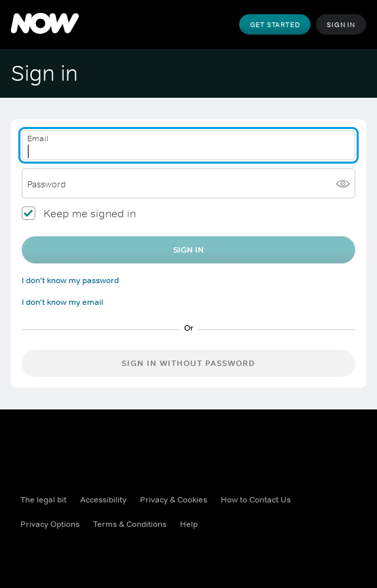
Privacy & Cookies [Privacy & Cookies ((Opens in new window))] (174, 500)
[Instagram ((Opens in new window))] (102, 554)
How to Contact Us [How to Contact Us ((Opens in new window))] (256, 500)
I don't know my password (70, 280)
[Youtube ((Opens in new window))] (137, 554)
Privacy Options (50, 524)
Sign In (341, 24)
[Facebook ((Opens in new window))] (31, 554)
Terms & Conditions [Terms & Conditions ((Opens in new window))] (130, 524)
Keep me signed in (90, 213)
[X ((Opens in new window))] (67, 554)
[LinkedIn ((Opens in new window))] (173, 554)
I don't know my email (62, 302)
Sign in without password (188, 363)
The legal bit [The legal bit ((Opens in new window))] (43, 500)
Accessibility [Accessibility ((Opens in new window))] (103, 500)
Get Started (275, 24)
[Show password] (343, 183)
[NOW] (45, 24)
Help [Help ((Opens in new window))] (189, 524)
